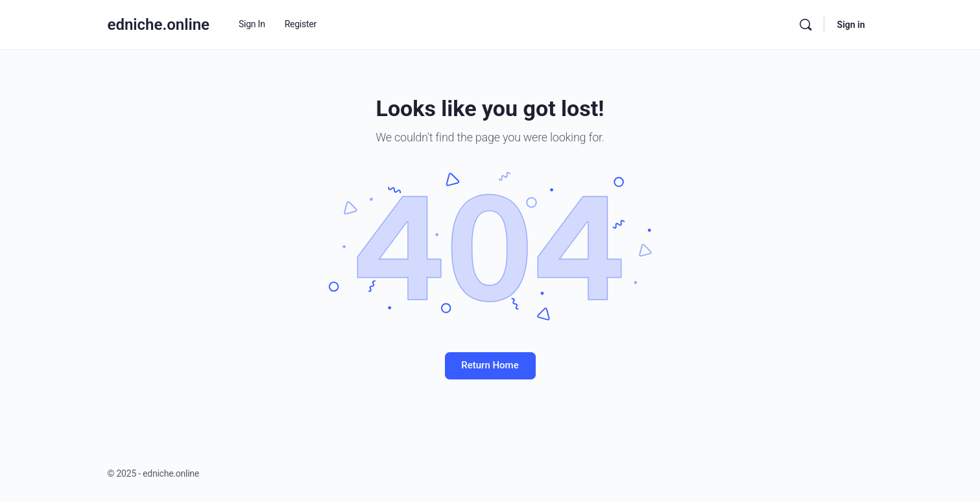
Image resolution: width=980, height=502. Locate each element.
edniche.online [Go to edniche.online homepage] (159, 25)
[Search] (806, 25)
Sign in (851, 25)
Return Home (490, 365)
